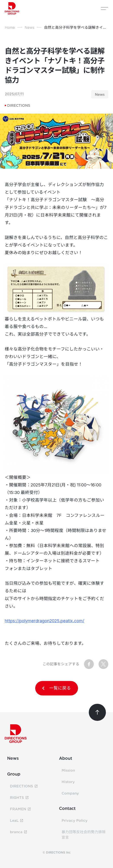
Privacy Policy (75, 820)
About (66, 758)
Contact (67, 808)
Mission (68, 770)
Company (70, 793)
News (13, 758)
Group (14, 774)
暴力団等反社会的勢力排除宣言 (84, 835)
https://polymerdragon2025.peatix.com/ (45, 621)
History (68, 782)
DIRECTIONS (18, 105)
